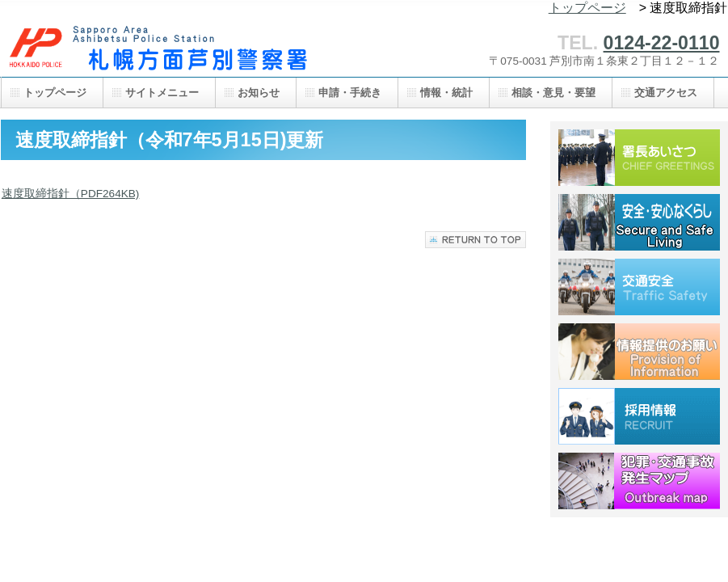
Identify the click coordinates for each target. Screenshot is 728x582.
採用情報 (639, 416)
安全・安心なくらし (639, 222)
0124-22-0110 (662, 43)
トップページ (587, 8)
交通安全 (639, 287)
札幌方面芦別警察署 (162, 46)
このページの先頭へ (476, 240)
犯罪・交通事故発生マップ (639, 481)
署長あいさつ (639, 158)
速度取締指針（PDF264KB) (71, 194)
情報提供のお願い (639, 352)
